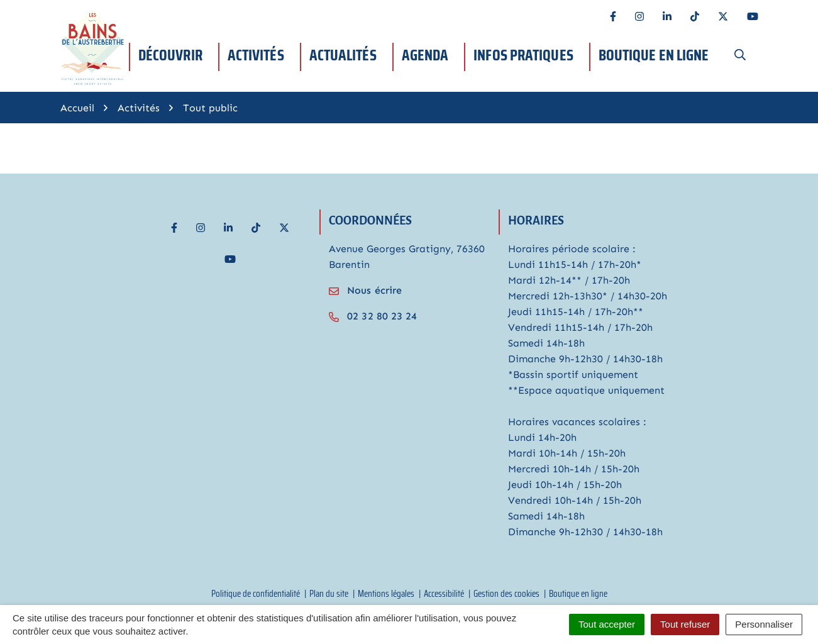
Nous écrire (365, 290)
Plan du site (329, 594)
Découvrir (170, 55)
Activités (256, 55)
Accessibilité (444, 594)
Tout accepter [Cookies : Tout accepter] (607, 624)
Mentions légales (386, 594)
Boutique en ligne (654, 55)
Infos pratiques (523, 55)
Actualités (343, 55)
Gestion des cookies (506, 594)
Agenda (425, 55)
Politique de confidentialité (256, 594)
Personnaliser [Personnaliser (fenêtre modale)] (764, 624)
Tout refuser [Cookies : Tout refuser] (685, 624)
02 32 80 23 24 (373, 316)
